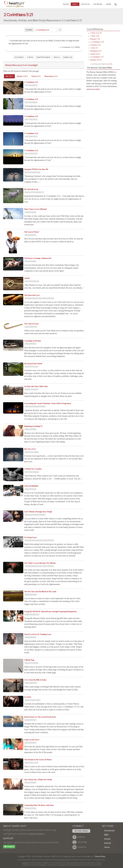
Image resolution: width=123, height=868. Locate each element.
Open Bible (110, 64)
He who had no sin (31, 189)
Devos (66, 4)
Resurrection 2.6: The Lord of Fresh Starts (40, 717)
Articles (85, 4)
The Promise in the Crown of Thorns (38, 760)
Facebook (79, 837)
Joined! (27, 278)
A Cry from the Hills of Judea (35, 680)
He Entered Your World (33, 364)
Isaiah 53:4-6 (95, 54)
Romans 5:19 (95, 39)
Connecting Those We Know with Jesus (39, 805)
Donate (9, 847)
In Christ (28, 697)
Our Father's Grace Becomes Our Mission (40, 563)
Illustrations (51, 76)
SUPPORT (8, 838)
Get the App (80, 842)
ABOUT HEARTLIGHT (15, 826)
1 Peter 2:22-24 (96, 33)
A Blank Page (29, 660)
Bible (75, 4)
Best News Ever (30, 449)
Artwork (98, 4)
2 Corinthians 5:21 (31, 82)
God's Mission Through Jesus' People (38, 512)
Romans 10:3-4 (96, 60)
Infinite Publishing (37, 834)
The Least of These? (32, 232)
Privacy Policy (100, 856)
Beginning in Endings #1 (33, 426)
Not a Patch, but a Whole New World (38, 780)
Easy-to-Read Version (62, 860)
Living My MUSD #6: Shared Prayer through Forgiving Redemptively (51, 612)
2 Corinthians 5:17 (97, 57)
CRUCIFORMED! (31, 486)
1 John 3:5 (94, 48)
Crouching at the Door (33, 341)
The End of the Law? (32, 295)
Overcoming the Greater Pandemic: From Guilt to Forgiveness (48, 403)
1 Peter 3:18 (95, 36)
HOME (108, 4)
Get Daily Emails (81, 831)
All (9, 76)
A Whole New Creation (33, 469)
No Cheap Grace (31, 537)
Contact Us (79, 847)
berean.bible (95, 89)
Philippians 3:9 (96, 51)
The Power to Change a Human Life (38, 258)
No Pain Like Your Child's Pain (36, 386)
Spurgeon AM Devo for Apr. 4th (36, 169)
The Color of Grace (32, 324)
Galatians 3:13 (96, 45)
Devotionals (109, 831)
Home (107, 847)
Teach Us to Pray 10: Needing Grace (38, 634)
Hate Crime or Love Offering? (36, 209)
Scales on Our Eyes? (32, 740)
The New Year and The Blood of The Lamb (40, 592)
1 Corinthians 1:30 (97, 42)
